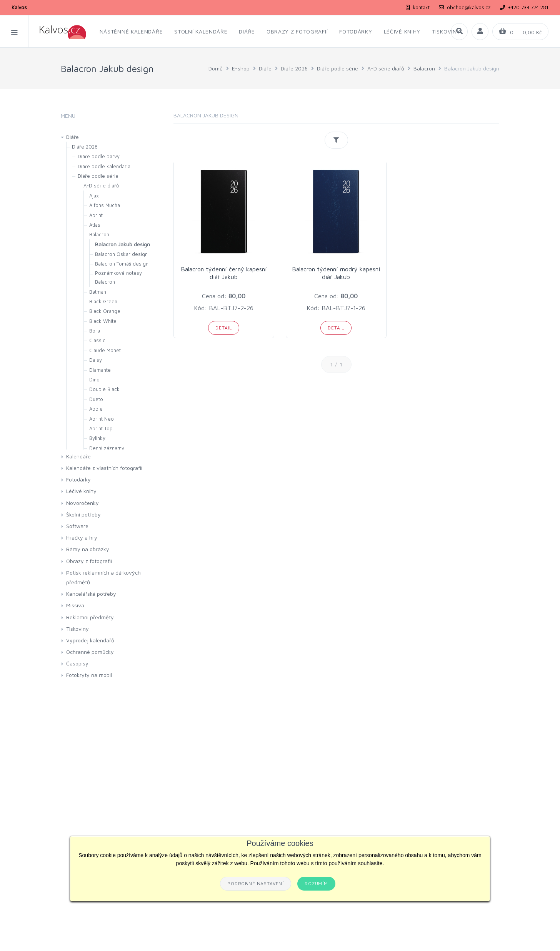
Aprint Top (101, 428)
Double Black (104, 389)
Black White (103, 321)
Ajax (94, 196)
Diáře (265, 68)
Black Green (103, 301)
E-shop (241, 68)
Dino (94, 379)
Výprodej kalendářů (90, 640)
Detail (224, 328)
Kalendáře (78, 456)
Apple (96, 409)
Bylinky (97, 438)
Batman (98, 292)
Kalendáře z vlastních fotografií (104, 468)
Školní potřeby (83, 514)
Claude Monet (105, 350)
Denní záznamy (107, 448)
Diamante (100, 370)
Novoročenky (82, 503)
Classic (97, 340)
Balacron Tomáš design (122, 264)
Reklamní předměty (90, 617)
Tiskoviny (77, 629)
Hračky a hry (82, 537)
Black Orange (105, 311)
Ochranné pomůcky (90, 652)
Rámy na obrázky (88, 549)
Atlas (95, 225)
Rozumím (316, 883)
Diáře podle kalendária (104, 166)
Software (77, 526)
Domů (216, 68)
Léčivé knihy (81, 491)
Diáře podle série (337, 68)
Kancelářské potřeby (91, 594)
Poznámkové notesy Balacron (118, 277)
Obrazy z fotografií (89, 561)
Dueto (96, 399)
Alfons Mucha (105, 205)
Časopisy (77, 663)
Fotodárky (78, 479)
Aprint (96, 215)
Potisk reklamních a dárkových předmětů (103, 577)
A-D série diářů (386, 68)
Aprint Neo (102, 419)
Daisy (96, 360)
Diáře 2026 (294, 68)
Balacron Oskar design (121, 254)
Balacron (424, 68)
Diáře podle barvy (99, 156)
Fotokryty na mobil (89, 675)
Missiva (75, 605)
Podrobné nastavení (256, 883)
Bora (95, 331)
